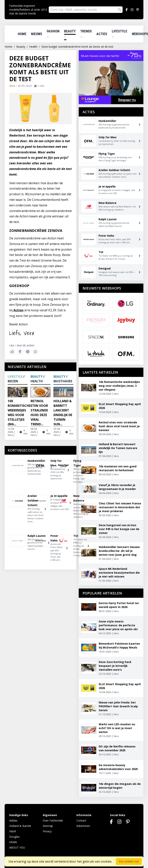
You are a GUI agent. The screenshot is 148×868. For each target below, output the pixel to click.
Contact (81, 820)
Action (18, 310)
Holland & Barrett (20, 826)
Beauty (70, 34)
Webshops (140, 34)
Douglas (14, 837)
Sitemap (48, 826)
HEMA (13, 842)
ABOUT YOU (17, 847)
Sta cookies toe (129, 861)
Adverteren (83, 826)
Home (22, 34)
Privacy (47, 831)
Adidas (13, 820)
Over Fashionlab (53, 820)
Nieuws (37, 34)
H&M (13, 831)
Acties (102, 34)
